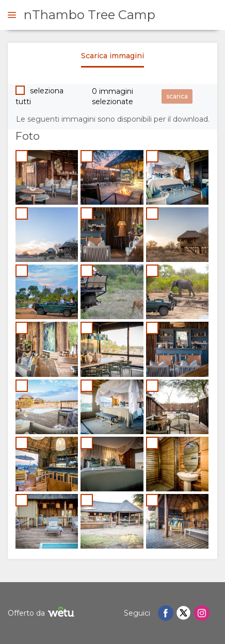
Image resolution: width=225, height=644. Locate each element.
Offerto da (42, 613)
